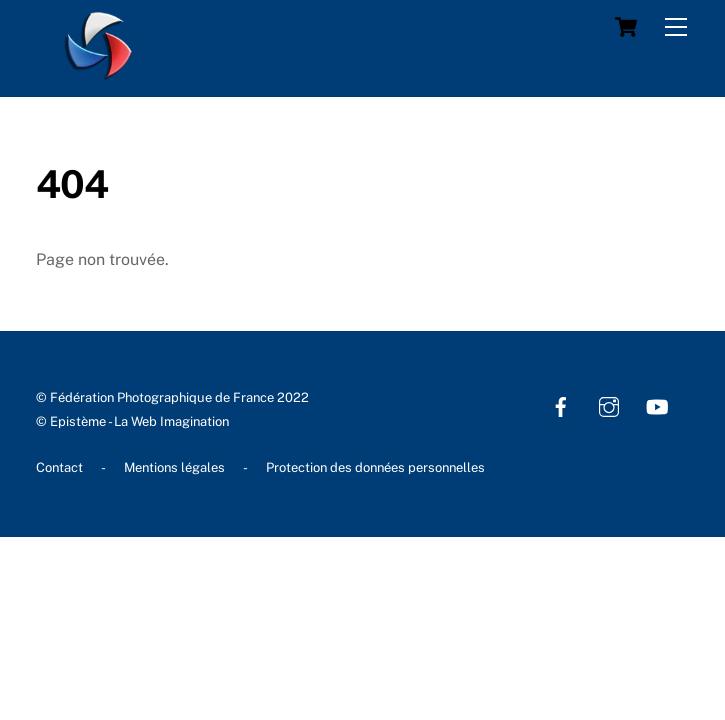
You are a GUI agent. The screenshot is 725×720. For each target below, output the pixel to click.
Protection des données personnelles (375, 467)
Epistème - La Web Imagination (139, 421)
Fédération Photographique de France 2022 (179, 397)
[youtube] (657, 404)
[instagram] (609, 404)
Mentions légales (174, 467)
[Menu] (676, 27)
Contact (59, 467)
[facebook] (561, 404)
